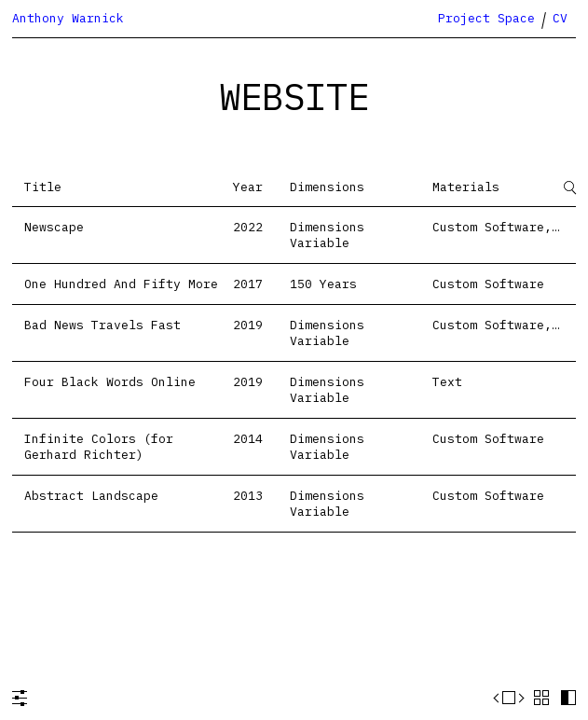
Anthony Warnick (68, 18)
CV (560, 18)
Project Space (486, 18)
